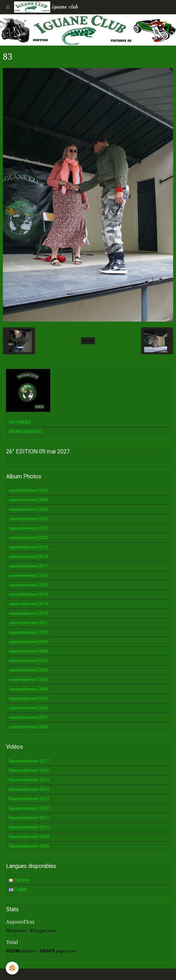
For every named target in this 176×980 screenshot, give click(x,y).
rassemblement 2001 (28, 717)
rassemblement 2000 (28, 727)
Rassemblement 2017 (29, 761)
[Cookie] (12, 968)
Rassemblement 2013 (29, 799)
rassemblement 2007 (28, 661)
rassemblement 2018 (28, 557)
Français (19, 880)
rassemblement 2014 (28, 594)
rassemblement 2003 (28, 699)
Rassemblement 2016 (29, 770)
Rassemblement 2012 (29, 808)
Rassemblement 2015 (29, 780)
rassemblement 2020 (28, 538)
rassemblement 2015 (28, 585)
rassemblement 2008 (28, 651)
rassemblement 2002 (28, 708)
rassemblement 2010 (28, 632)
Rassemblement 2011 (29, 818)
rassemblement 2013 (28, 604)
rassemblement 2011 (28, 623)
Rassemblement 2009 (29, 837)
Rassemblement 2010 (29, 827)
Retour (88, 341)
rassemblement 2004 (28, 689)
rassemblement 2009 (28, 642)
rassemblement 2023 (28, 509)
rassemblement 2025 (28, 490)
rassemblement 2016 (28, 576)
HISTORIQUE (20, 422)
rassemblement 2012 (28, 613)
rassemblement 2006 (28, 670)
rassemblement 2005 (28, 680)
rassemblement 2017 (28, 566)
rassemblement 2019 (28, 547)
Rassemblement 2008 (29, 846)
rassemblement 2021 (28, 528)
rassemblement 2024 (28, 500)
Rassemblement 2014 (29, 789)
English (18, 889)
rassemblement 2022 (28, 519)
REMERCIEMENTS (25, 432)
